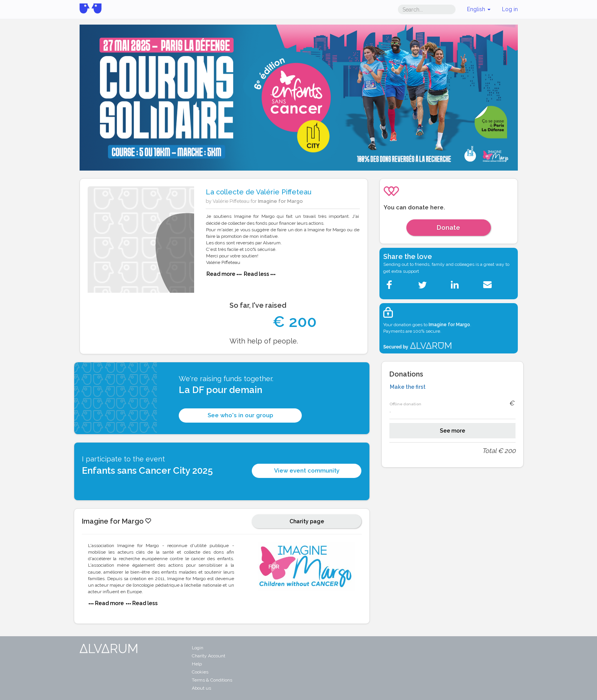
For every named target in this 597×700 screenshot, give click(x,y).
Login (198, 648)
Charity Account (209, 656)
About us (201, 688)
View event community (307, 471)
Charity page (307, 521)
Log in (510, 9)
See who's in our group (240, 415)
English (479, 9)
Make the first (408, 387)
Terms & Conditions (212, 680)
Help (197, 664)
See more (452, 431)
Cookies (200, 672)
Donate (448, 227)
